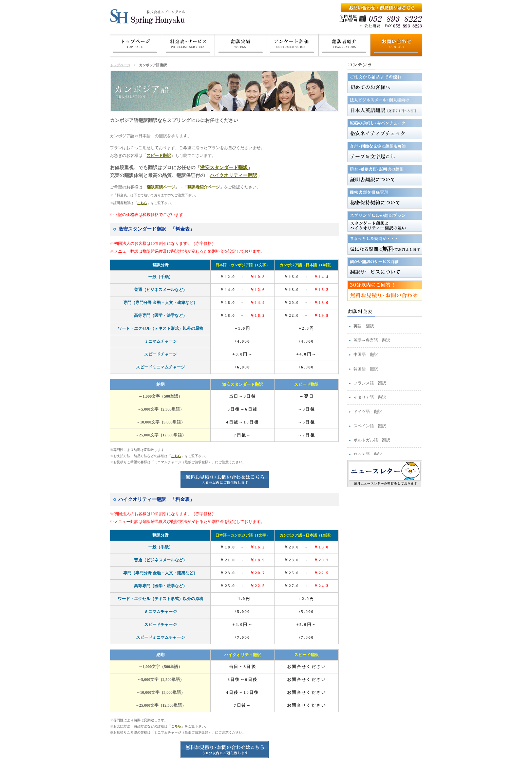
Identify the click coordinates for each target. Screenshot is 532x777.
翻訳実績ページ (161, 187)
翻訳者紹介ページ (204, 187)
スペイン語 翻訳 (370, 426)
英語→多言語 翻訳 (372, 340)
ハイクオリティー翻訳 (233, 175)
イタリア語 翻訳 (370, 397)
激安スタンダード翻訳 (224, 168)
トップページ (120, 65)
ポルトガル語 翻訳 (372, 440)
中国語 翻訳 (366, 355)
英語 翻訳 (364, 326)
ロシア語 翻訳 (368, 454)
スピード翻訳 (159, 156)
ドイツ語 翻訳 (368, 412)
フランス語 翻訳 (370, 383)
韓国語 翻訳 (366, 369)
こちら (142, 203)
